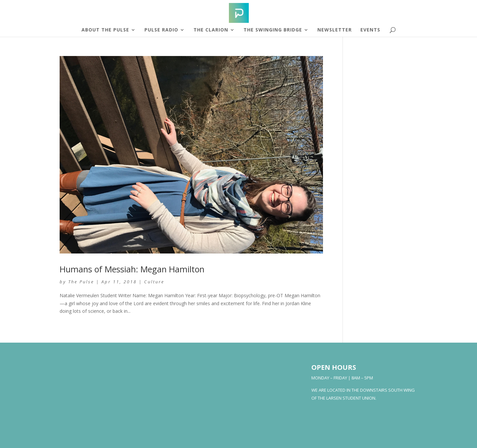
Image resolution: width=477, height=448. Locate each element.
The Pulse (81, 282)
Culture (154, 282)
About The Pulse (105, 30)
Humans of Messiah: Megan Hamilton (132, 269)
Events (370, 30)
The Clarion (211, 30)
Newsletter (335, 30)
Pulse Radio (161, 30)
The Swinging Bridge (273, 30)
